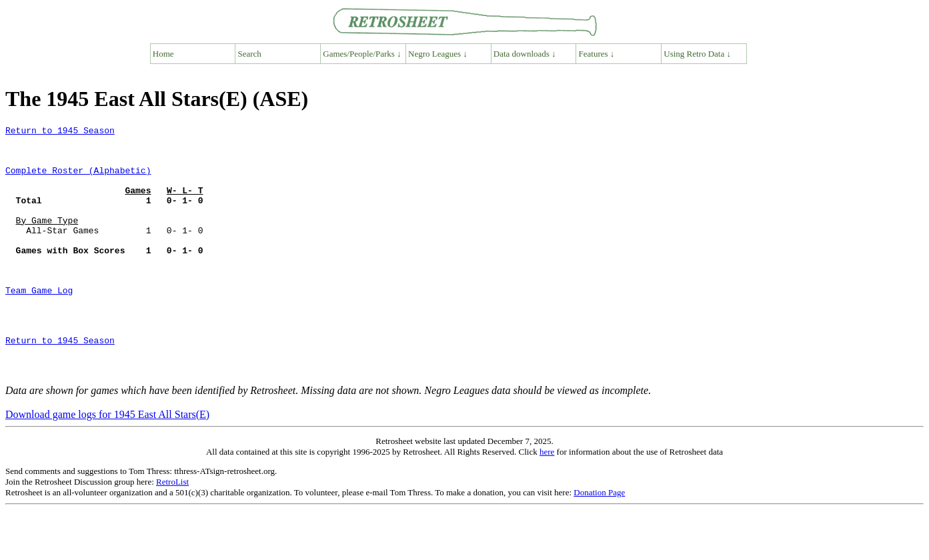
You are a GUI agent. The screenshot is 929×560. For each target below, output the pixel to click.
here (547, 502)
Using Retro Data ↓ (697, 54)
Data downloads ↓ (525, 54)
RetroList (172, 532)
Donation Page (599, 542)
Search (250, 54)
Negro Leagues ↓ (438, 54)
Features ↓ (597, 54)
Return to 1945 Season (60, 132)
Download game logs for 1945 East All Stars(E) (107, 464)
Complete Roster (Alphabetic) (78, 180)
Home (163, 54)
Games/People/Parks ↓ (362, 54)
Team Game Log (39, 324)
